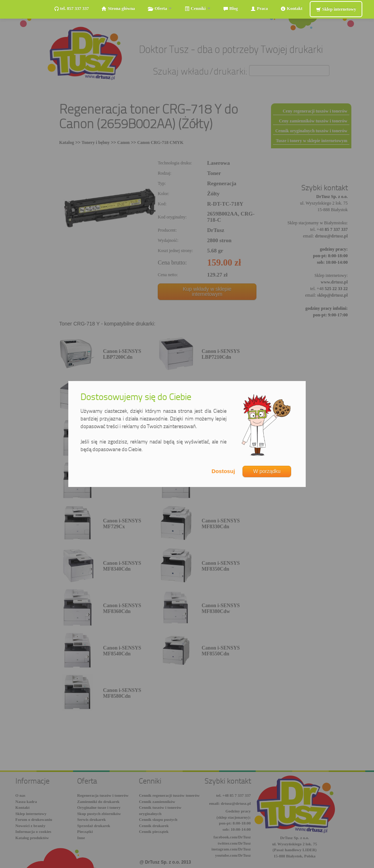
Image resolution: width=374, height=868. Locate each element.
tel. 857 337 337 (72, 9)
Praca (259, 9)
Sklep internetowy (336, 9)
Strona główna (118, 9)
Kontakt (291, 9)
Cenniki (197, 9)
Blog (230, 9)
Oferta (160, 9)
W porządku (267, 471)
